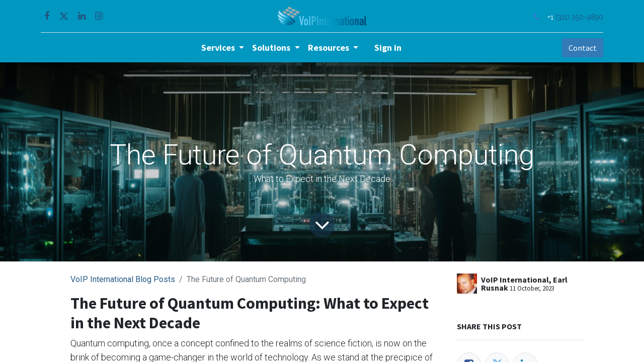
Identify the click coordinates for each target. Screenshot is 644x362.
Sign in (388, 48)
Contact (581, 48)
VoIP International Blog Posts (123, 279)
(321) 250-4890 (577, 17)
